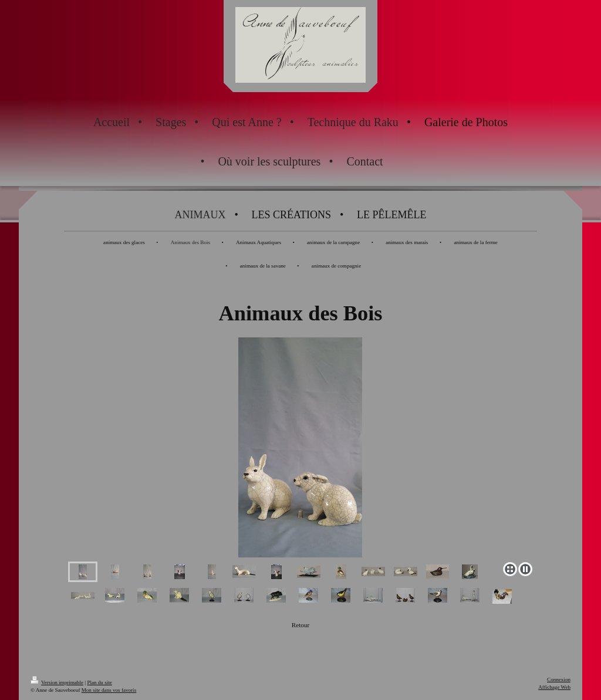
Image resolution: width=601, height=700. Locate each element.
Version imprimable (57, 682)
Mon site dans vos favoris (109, 690)
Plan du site (99, 682)
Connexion (559, 679)
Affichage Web (554, 687)
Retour (300, 625)
